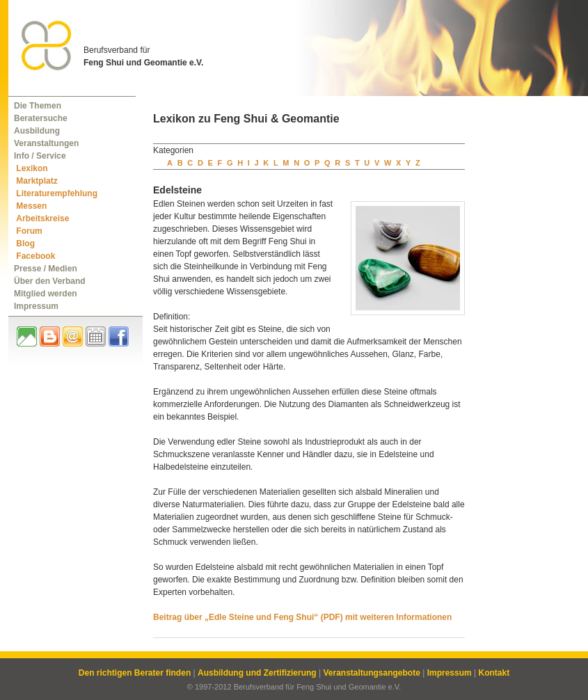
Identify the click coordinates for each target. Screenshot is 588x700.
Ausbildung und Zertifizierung (257, 673)
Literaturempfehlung (57, 193)
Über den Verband (50, 281)
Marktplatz (37, 181)
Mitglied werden (46, 294)
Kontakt (494, 673)
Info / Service (40, 156)
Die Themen (38, 106)
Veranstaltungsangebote (371, 673)
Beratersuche (41, 118)
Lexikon (32, 168)
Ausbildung (37, 131)
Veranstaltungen (46, 143)
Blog (25, 244)
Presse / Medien (46, 269)
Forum (29, 231)
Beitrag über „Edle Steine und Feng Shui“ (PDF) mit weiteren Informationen (302, 617)
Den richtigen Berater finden (135, 673)
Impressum (36, 306)
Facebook (35, 256)
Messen (31, 206)
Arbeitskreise (42, 218)
